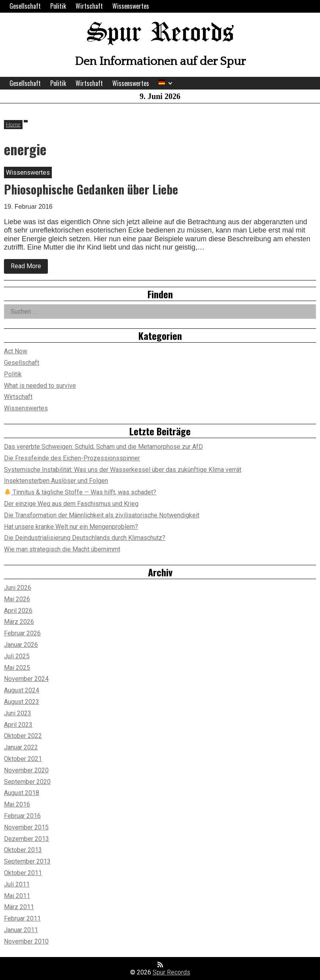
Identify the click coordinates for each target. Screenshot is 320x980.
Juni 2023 (18, 713)
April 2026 (18, 611)
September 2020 (27, 782)
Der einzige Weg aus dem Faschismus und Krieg (71, 504)
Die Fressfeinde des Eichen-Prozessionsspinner (72, 458)
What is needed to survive (40, 386)
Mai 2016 (17, 804)
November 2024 (26, 679)
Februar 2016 (22, 816)
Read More (29, 268)
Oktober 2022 (23, 736)
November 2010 (26, 941)
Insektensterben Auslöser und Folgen (56, 481)
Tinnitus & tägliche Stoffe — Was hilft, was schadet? (80, 492)
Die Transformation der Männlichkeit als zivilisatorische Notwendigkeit (102, 515)
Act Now (16, 351)
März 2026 (19, 622)
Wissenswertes (131, 6)
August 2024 (22, 690)
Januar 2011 (21, 930)
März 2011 (19, 907)
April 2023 (18, 725)
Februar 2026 (22, 633)
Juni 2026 (18, 588)
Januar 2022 (21, 747)
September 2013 (27, 861)
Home (13, 124)
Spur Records (160, 33)
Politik (58, 6)
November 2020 (26, 770)
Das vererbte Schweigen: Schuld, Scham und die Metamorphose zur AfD (103, 447)
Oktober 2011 (23, 873)
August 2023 (22, 702)
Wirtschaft (89, 6)
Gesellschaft (25, 6)
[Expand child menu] (170, 83)
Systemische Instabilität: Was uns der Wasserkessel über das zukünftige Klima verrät (123, 470)
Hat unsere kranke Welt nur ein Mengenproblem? (71, 527)
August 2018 (22, 793)
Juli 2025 (17, 656)
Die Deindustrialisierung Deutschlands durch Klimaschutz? (85, 538)
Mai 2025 (17, 668)
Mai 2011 (17, 896)
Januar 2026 (21, 645)
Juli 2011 (17, 884)
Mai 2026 (17, 599)
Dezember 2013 (27, 839)
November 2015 (26, 827)
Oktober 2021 (23, 759)
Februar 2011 (22, 918)
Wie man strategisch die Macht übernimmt (62, 549)
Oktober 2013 (23, 850)
